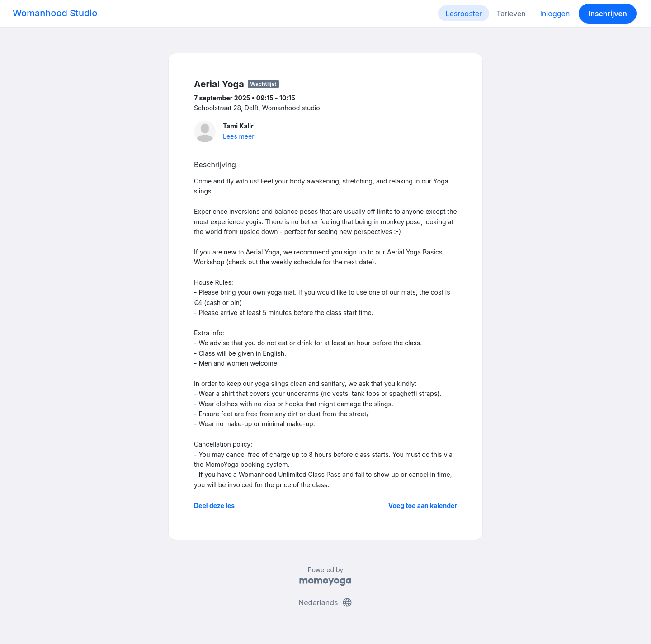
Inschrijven (608, 14)
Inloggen (555, 14)
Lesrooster (464, 14)
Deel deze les (214, 505)
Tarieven (511, 14)
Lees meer (238, 136)
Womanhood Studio (55, 13)
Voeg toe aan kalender (423, 505)
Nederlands (325, 602)
